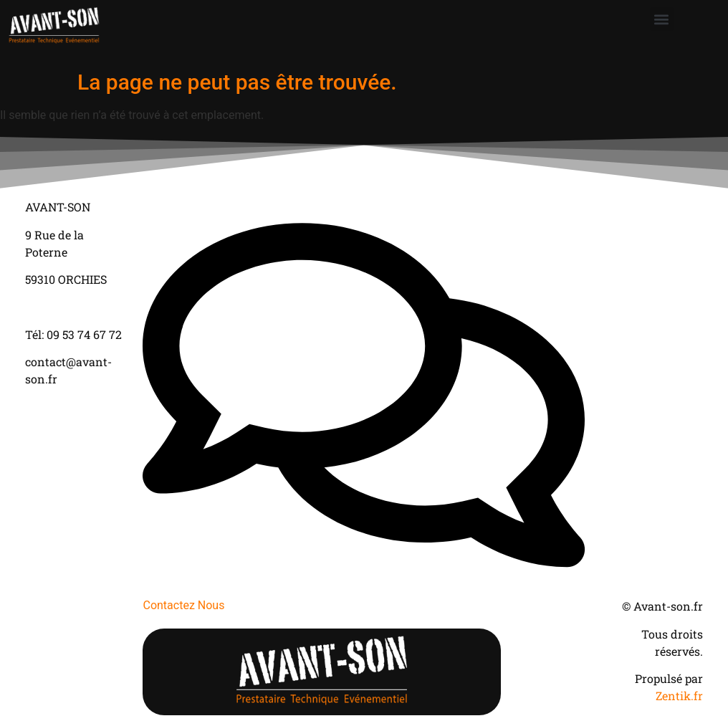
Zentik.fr (679, 696)
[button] (662, 19)
